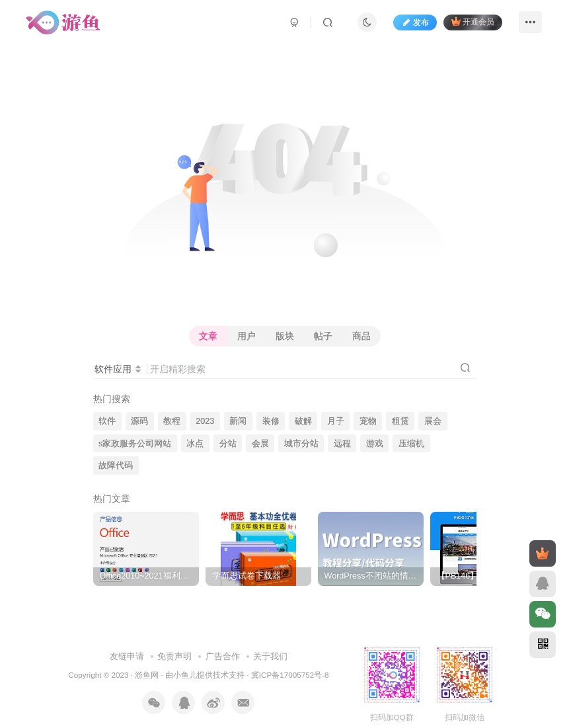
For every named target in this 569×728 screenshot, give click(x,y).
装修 (271, 421)
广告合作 (223, 642)
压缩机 (411, 444)
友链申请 (127, 642)
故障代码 (116, 465)
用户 (247, 336)
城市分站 (301, 444)
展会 (433, 421)
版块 (285, 336)
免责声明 (174, 642)
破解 (303, 421)
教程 (172, 421)
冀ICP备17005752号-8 (290, 661)
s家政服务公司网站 (135, 444)
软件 (107, 421)
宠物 (368, 421)
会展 (260, 444)
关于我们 (270, 642)
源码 (139, 421)
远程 (342, 444)
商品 (361, 336)
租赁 (400, 421)
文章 (208, 336)
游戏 (375, 444)
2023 (205, 421)
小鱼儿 (185, 661)
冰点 (195, 444)
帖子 (323, 336)
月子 (336, 421)
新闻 (238, 421)
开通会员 (473, 21)
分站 (228, 444)
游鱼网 (147, 661)
